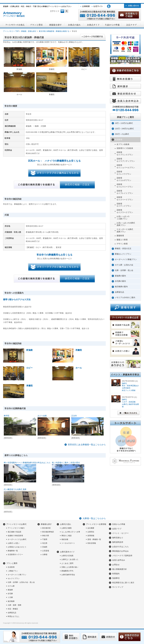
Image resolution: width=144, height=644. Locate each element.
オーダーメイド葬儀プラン (126, 259)
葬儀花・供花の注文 (123, 248)
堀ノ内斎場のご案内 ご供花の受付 (66, 463)
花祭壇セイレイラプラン (124, 173)
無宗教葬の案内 (121, 287)
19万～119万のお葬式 (124, 123)
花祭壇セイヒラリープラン (125, 186)
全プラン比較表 (123, 144)
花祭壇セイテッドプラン (124, 205)
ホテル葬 (11, 586)
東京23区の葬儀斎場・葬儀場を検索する (54, 31)
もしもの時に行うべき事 (71, 532)
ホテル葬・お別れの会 (124, 265)
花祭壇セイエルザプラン (124, 179)
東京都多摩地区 (48, 532)
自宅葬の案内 (120, 281)
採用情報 (91, 536)
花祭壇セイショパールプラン (126, 166)
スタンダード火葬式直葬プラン (125, 230)
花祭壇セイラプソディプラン (126, 160)
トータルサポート (68, 543)
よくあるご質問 (67, 563)
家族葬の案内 (120, 276)
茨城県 (45, 547)
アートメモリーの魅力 (16, 528)
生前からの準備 (119, 524)
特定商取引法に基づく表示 (123, 583)
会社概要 (91, 528)
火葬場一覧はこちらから (94, 518)
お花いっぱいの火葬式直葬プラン (126, 224)
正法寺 (74, 416)
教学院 (7, 416)
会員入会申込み (119, 560)
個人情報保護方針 (120, 569)
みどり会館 (42, 416)
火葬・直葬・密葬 (14, 605)
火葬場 (45, 555)
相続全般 (65, 539)
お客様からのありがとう (17, 547)
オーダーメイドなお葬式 (17, 539)
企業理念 (91, 532)
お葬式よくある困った (70, 559)
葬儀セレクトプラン (123, 254)
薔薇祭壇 (120, 236)
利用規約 (116, 574)
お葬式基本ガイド (67, 552)
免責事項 (116, 578)
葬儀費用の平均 (67, 571)
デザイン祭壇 (122, 244)
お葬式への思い (14, 543)
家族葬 (10, 590)
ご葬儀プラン (13, 571)
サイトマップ (118, 587)
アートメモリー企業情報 (96, 524)
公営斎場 (46, 551)
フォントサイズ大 (67, 11)
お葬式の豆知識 (67, 556)
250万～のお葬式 (122, 134)
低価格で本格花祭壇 (15, 536)
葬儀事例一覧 (13, 551)
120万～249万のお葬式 (124, 129)
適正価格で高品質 (14, 532)
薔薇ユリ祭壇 (122, 240)
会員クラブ (117, 529)
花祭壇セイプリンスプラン (125, 153)
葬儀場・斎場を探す (29, 31)
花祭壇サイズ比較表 (125, 148)
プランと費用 (12, 563)
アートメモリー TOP (11, 31)
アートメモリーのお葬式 (16, 524)
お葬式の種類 (67, 528)
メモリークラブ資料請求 (122, 556)
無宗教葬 (11, 601)
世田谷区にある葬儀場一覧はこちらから (87, 445)
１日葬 (10, 597)
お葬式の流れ (66, 524)
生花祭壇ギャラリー (15, 555)
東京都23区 (46, 528)
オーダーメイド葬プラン (17, 575)
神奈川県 (46, 536)
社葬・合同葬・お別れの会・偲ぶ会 (21, 582)
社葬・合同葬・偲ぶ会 (124, 270)
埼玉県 (45, 543)
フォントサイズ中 (62, 11)
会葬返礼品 (119, 292)
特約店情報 (92, 543)
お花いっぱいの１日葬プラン (123, 218)
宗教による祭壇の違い (70, 567)
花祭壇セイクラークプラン (125, 211)
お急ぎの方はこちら (120, 547)
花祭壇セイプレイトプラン (125, 192)
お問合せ (116, 565)
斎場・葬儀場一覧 (94, 539)
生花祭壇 (119, 140)
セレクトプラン (14, 578)
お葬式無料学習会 (68, 575)
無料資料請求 (118, 542)
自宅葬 (10, 594)
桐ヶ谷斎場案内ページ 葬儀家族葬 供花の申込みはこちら (27, 463)
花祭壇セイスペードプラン (125, 198)
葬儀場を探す (46, 524)
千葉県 (45, 539)
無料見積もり (118, 538)
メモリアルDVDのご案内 (125, 297)
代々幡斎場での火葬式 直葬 (15, 489)
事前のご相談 (67, 536)
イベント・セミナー (120, 533)
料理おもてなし (14, 616)
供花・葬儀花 (13, 609)
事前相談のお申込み (120, 551)
